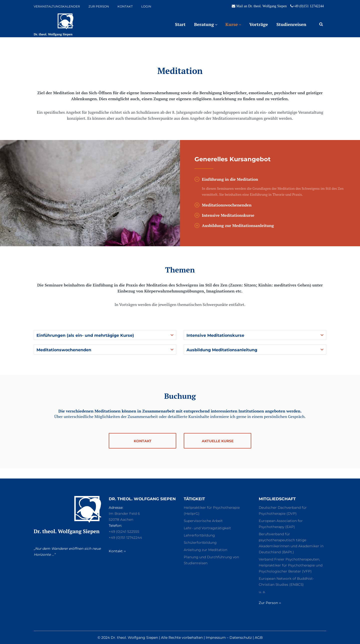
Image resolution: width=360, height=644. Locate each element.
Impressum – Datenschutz (229, 637)
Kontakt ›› (118, 551)
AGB (259, 637)
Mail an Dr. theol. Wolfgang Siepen (261, 6)
